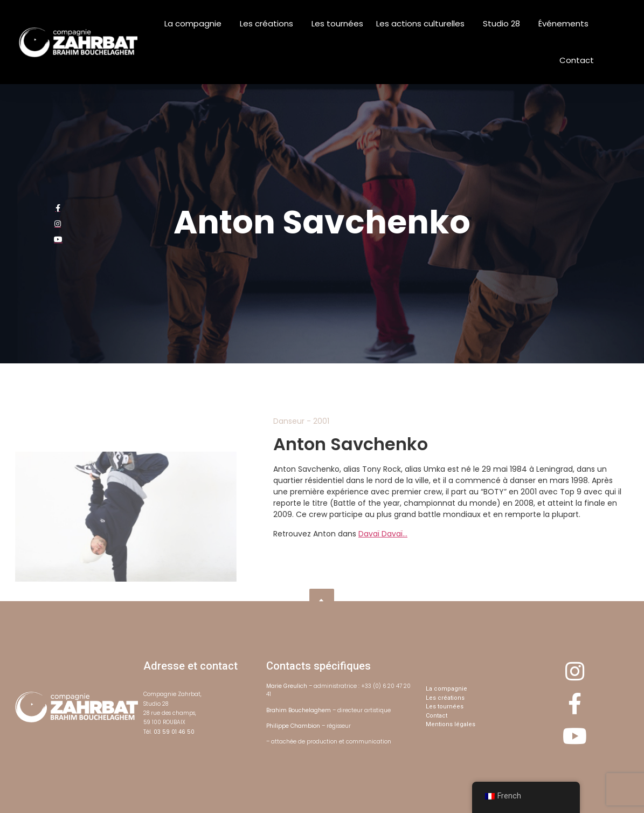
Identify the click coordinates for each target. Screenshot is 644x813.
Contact (577, 60)
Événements (566, 23)
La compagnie (196, 23)
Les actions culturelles (423, 23)
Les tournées (337, 23)
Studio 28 (504, 23)
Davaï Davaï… (383, 534)
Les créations (269, 23)
